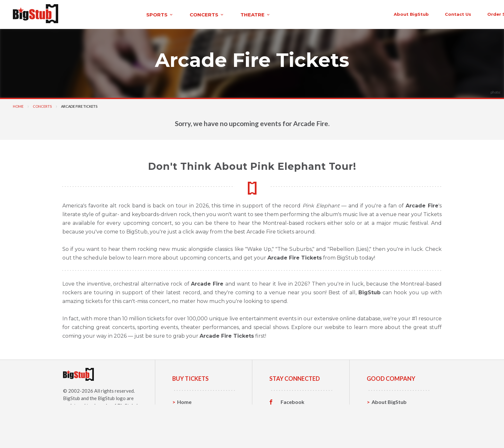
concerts (140, 14)
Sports (185, 411)
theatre (188, 14)
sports (93, 14)
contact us (384, 14)
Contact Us (385, 411)
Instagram (293, 421)
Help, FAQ (384, 421)
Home (18, 105)
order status (429, 14)
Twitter (290, 411)
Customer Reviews (303, 431)
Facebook (292, 401)
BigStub (72, 397)
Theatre (187, 431)
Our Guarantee (390, 431)
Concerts (42, 105)
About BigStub (338, 14)
